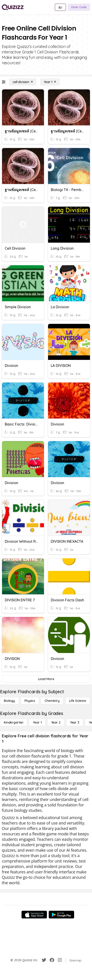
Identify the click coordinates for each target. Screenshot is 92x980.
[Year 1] (50, 82)
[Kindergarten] (14, 722)
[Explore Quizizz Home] (13, 7)
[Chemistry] (52, 701)
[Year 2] (56, 722)
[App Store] (34, 915)
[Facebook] (52, 960)
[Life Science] (78, 701)
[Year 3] (75, 722)
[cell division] (23, 82)
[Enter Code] (79, 7)
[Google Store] (61, 915)
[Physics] (30, 701)
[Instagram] (60, 960)
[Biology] (9, 701)
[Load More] (46, 679)
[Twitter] (44, 960)
